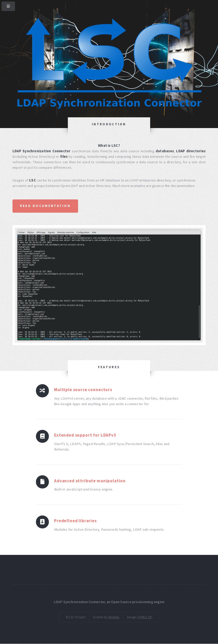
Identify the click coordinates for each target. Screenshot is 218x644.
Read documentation (45, 206)
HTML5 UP (145, 617)
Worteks (114, 617)
